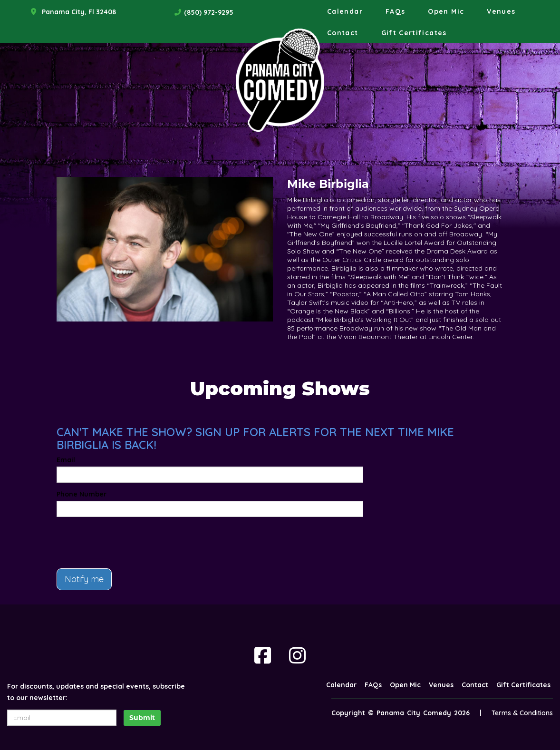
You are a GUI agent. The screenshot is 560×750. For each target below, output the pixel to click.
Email (66, 460)
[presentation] (129, 543)
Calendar (345, 11)
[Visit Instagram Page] (297, 655)
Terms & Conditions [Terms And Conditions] (522, 713)
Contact (343, 33)
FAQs (395, 11)
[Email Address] (62, 718)
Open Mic (446, 11)
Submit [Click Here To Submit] (142, 718)
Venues (501, 11)
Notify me (84, 579)
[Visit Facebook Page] (263, 655)
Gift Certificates (414, 33)
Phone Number (82, 494)
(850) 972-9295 (209, 12)
